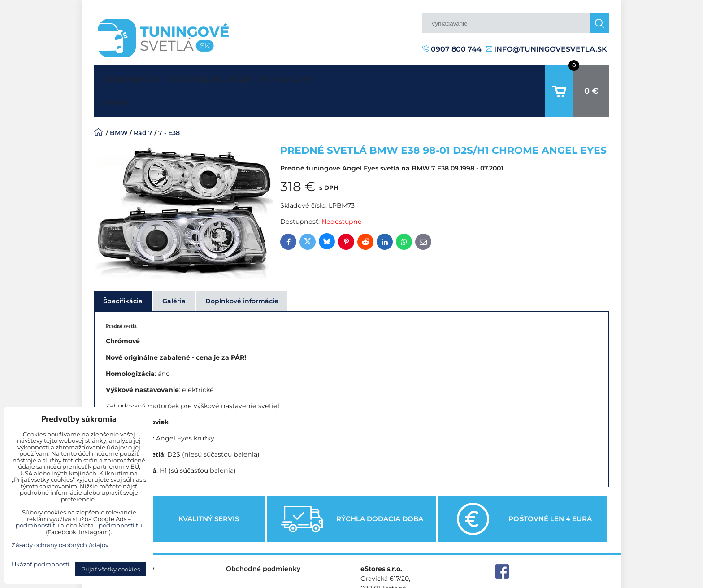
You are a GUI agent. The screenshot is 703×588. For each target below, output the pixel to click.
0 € (591, 77)
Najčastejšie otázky (237, 77)
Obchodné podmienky (263, 541)
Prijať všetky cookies (111, 569)
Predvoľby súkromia (466, 581)
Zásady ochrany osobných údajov (558, 581)
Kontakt (155, 77)
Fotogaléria (329, 77)
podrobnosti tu (37, 525)
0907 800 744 (452, 49)
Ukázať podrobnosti (41, 564)
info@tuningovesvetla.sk (546, 49)
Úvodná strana (112, 77)
